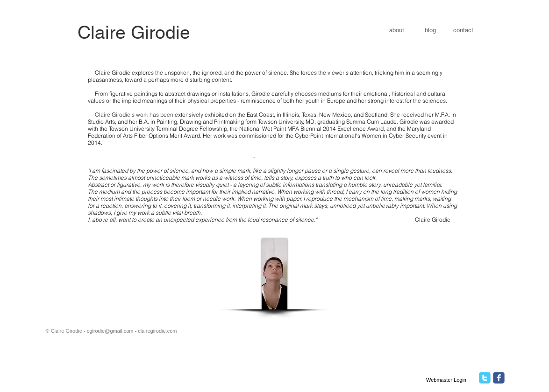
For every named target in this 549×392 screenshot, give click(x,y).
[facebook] (499, 378)
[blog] (431, 30)
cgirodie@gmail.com (110, 331)
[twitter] (485, 378)
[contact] (463, 30)
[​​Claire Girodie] (134, 33)
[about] (397, 30)
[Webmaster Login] (446, 380)
